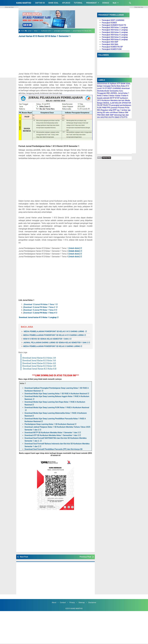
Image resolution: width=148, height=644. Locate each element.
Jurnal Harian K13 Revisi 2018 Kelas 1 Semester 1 (45, 36)
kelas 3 (106, 96)
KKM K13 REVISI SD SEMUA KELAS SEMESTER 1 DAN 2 (46, 339)
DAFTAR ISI (40, 3)
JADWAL (114, 93)
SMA (103, 115)
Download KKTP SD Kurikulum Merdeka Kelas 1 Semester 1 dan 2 (52, 433)
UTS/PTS (124, 117)
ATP (119, 84)
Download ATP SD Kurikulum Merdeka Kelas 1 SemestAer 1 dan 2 (52, 435)
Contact (63, 603)
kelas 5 (119, 96)
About (54, 603)
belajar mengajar (104, 86)
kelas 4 (113, 96)
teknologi (118, 115)
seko (108, 112)
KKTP (112, 98)
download (126, 88)
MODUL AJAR (109, 103)
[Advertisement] (55, 55)
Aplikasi (113, 84)
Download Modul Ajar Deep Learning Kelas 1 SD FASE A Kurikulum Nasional (56, 394)
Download (28, 313)
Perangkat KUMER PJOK (112, 49)
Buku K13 (125, 86)
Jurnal (120, 93)
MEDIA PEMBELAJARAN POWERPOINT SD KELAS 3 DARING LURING (52, 346)
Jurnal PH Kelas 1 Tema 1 (45, 304)
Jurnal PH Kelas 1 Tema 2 (45, 307)
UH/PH (111, 117)
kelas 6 (125, 96)
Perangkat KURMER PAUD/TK (114, 25)
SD (104, 112)
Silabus (121, 112)
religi (111, 110)
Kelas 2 (100, 96)
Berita (114, 86)
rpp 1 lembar (122, 110)
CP (106, 88)
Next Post (24, 557)
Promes (121, 108)
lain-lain (121, 100)
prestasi (114, 108)
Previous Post (85, 557)
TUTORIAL (78, 3)
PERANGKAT (93, 3)
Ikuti (116, 3)
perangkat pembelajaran (121, 105)
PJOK (99, 108)
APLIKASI (66, 3)
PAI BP (100, 105)
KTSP (117, 98)
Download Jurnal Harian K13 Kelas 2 (38, 358)
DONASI (106, 3)
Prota (127, 108)
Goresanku (114, 91)
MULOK (118, 103)
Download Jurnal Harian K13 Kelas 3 (38, 360)
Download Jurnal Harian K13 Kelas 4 (38, 363)
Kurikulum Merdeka (110, 100)
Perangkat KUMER (109, 23)
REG (99, 110)
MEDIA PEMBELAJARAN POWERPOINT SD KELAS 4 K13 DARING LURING (54, 335)
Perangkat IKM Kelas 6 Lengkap (115, 39)
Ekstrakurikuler (103, 91)
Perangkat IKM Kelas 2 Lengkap (115, 30)
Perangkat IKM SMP (110, 42)
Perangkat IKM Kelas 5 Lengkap (115, 37)
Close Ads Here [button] (9, 7)
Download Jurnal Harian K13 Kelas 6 (39, 369)
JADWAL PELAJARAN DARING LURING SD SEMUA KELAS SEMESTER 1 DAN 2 (56, 343)
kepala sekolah (103, 98)
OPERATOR (126, 103)
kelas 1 (126, 93)
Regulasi (105, 110)
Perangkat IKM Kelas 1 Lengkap (115, 27)
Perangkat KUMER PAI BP (112, 47)
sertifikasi (114, 112)
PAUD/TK (107, 105)
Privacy (72, 603)
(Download (28, 304)
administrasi (102, 84)
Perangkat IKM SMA (110, 44)
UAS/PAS (104, 117)
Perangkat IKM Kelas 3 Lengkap (115, 32)
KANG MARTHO (24, 3)
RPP (115, 110)
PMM (104, 108)
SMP (112, 115)
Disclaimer (92, 603)
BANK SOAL (54, 3)
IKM (108, 93)
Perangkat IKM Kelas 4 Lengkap (115, 35)
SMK (107, 115)
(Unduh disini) (74, 248)
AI (109, 84)
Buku (119, 86)
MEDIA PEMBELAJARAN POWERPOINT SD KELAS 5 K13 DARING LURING (54, 331)
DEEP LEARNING (114, 88)
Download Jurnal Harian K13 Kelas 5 (38, 366)
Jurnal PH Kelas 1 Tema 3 (45, 310)
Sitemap (82, 603)
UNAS (117, 117)
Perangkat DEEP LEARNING (113, 20)
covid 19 (101, 88)
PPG (109, 108)
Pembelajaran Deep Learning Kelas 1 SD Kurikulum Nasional (49, 424)
